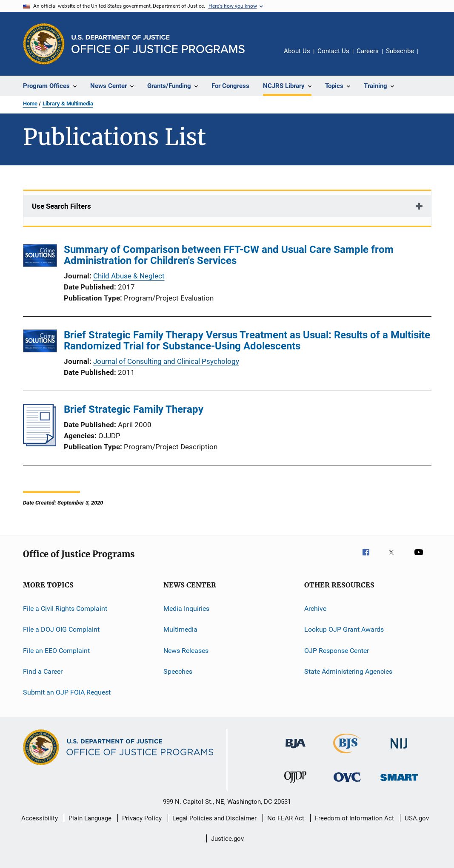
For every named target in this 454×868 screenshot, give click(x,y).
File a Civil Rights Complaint (65, 608)
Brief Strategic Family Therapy (134, 409)
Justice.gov (227, 839)
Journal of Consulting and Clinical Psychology (166, 361)
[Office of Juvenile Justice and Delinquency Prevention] (295, 784)
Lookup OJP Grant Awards (344, 629)
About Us (297, 51)
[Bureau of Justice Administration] (296, 750)
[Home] (158, 44)
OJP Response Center (337, 651)
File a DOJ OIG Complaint (61, 629)
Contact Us (333, 51)
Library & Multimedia (68, 104)
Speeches (178, 671)
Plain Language (90, 818)
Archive (315, 608)
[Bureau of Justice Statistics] (347, 755)
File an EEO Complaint (56, 651)
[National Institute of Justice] (399, 750)
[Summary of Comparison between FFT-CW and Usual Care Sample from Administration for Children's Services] (40, 257)
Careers (368, 51)
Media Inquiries (186, 608)
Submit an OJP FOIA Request (67, 692)
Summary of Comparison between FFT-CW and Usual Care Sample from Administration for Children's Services (229, 255)
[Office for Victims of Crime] (347, 783)
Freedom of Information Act (354, 818)
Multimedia (180, 629)
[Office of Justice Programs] (44, 44)
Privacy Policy (142, 818)
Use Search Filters (61, 206)
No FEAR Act (286, 818)
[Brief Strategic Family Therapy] (40, 444)
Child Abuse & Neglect (129, 276)
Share (431, 57)
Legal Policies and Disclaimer (214, 818)
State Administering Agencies (348, 671)
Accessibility (40, 818)
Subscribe (400, 51)
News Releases (186, 651)
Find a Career (43, 671)
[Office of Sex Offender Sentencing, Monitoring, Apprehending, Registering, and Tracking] (399, 782)
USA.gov (417, 818)
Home (30, 104)
